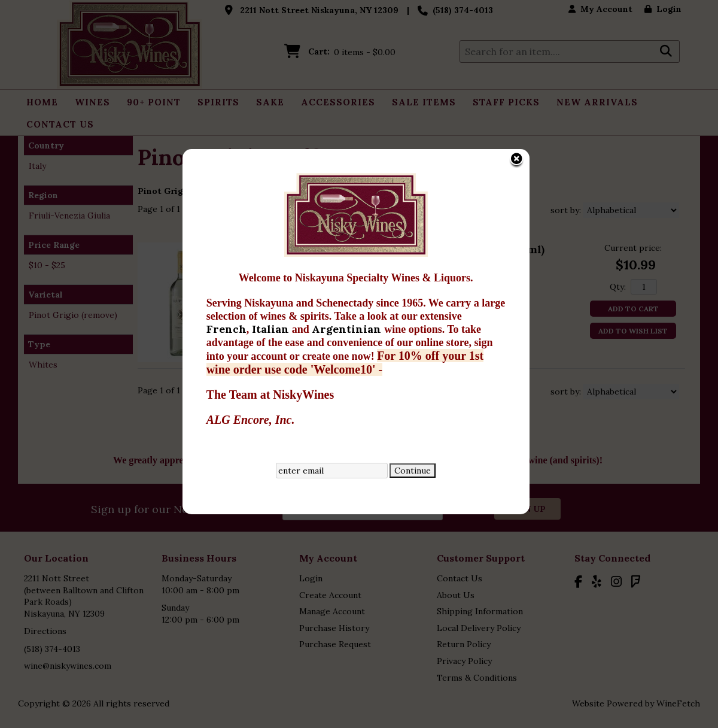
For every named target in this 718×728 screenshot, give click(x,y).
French (153, 273)
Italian (198, 273)
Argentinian (274, 273)
